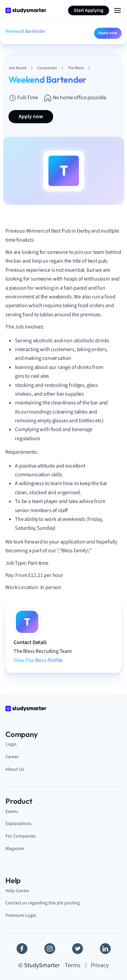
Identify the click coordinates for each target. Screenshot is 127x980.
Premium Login (21, 915)
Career (12, 757)
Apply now (108, 33)
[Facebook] (22, 949)
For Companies (21, 836)
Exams (12, 811)
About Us (15, 769)
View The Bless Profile (38, 660)
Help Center (17, 891)
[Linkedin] (105, 949)
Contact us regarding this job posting (43, 903)
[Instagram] (50, 949)
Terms (73, 965)
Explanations (18, 824)
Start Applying (89, 10)
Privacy (100, 965)
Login (11, 744)
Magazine (15, 849)
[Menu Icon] (118, 10)
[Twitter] (78, 949)
